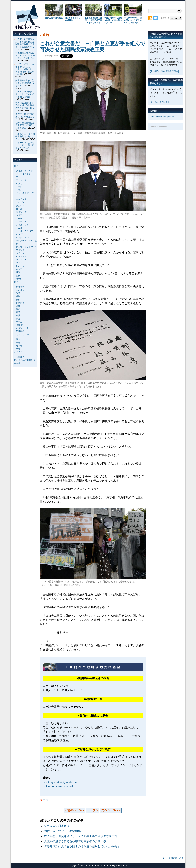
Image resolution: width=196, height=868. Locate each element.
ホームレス (21, 322)
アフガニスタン (23, 174)
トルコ (19, 228)
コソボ (19, 209)
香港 (18, 272)
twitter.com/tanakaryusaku (59, 786)
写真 (18, 339)
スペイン (20, 218)
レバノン (20, 266)
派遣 (18, 319)
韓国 (18, 276)
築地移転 (20, 331)
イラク (19, 187)
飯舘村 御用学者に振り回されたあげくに (25, 117)
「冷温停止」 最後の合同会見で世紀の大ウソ (25, 136)
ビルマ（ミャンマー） (27, 247)
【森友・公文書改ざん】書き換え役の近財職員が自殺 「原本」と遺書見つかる (25, 43)
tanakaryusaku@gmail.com (60, 782)
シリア (19, 215)
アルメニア (21, 180)
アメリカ (20, 177)
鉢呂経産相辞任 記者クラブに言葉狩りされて (25, 83)
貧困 (18, 300)
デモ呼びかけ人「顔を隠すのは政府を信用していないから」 (133, 20)
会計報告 (20, 357)
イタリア (20, 183)
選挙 (18, 296)
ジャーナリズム (22, 334)
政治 (46, 35)
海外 (16, 166)
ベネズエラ (21, 257)
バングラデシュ (23, 237)
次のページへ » (111, 810)
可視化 (19, 346)
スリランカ (21, 222)
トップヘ (93, 810)
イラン (19, 190)
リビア (19, 263)
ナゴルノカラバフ (24, 231)
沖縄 (18, 306)
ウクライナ (21, 199)
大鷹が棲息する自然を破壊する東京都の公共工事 (113, 20)
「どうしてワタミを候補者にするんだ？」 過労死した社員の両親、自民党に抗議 (25, 69)
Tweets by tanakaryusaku (162, 117)
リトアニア (21, 260)
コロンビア (21, 212)
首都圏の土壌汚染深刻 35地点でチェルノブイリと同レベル (25, 55)
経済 (18, 309)
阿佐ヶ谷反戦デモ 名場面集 (62, 831)
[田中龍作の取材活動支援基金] (164, 71)
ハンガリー (21, 234)
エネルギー (21, 290)
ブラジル (20, 253)
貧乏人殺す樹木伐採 (54, 18)
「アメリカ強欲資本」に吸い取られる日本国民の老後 (25, 94)
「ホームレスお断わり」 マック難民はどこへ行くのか (25, 145)
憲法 (18, 312)
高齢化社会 (21, 325)
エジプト (20, 203)
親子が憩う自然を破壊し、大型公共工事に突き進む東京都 (93, 20)
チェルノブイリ (23, 225)
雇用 (18, 315)
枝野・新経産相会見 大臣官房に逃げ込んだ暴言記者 (26, 125)
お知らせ (19, 352)
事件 (18, 343)
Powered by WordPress (158, 127)
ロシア (19, 269)
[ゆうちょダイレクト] (160, 102)
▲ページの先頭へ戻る (173, 858)
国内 (16, 282)
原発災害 (20, 287)
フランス (20, 250)
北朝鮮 (19, 279)
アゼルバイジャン (24, 171)
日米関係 (20, 303)
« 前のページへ (74, 810)
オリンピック (22, 328)
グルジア (20, 206)
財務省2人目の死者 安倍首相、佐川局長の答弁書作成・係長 (25, 105)
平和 (18, 349)
